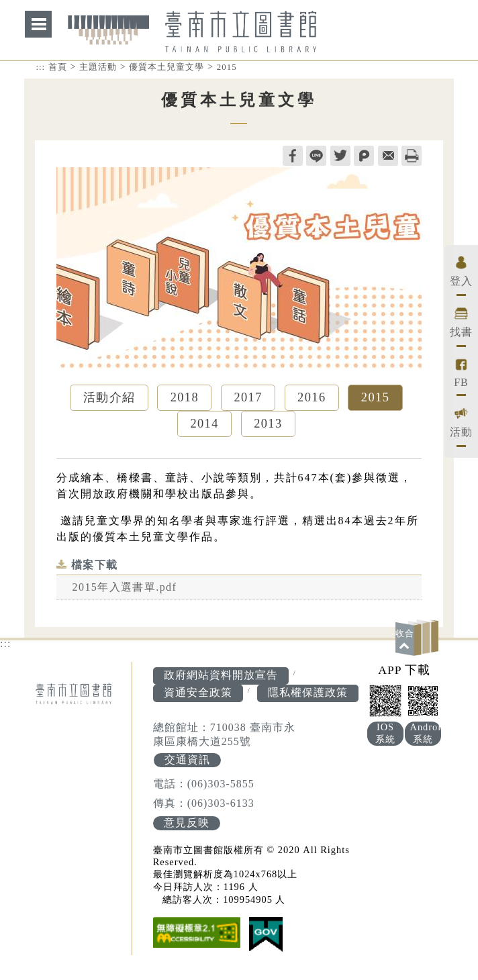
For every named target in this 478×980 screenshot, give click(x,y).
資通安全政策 (198, 694)
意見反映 (187, 825)
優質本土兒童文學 (166, 67)
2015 (227, 67)
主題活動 (98, 67)
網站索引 (38, 24)
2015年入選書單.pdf (125, 588)
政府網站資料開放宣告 (221, 676)
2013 (268, 425)
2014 (204, 425)
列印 (412, 156)
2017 (248, 398)
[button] (419, 639)
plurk (364, 156)
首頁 (58, 67)
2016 (312, 398)
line (316, 156)
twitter (340, 156)
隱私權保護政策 (308, 694)
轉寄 (388, 156)
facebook (293, 156)
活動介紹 (109, 398)
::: (40, 67)
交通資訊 (187, 762)
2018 (184, 398)
